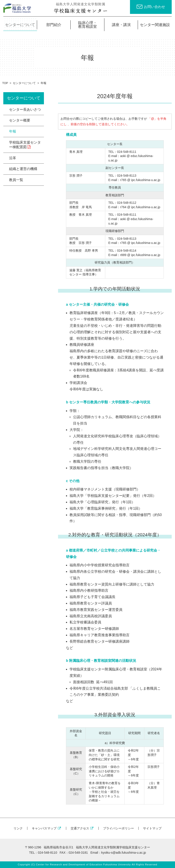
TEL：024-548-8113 (122, 176)
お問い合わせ (154, 7)
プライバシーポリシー (119, 828)
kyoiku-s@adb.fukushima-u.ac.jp (124, 853)
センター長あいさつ (25, 109)
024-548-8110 (47, 853)
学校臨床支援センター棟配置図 (25, 145)
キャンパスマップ (47, 828)
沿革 (13, 158)
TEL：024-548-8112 (122, 203)
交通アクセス (82, 828)
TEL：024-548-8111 (122, 152)
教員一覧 (16, 180)
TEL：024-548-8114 (122, 251)
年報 (13, 131)
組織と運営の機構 (23, 169)
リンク (18, 828)
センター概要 (20, 120)
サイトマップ (152, 828)
